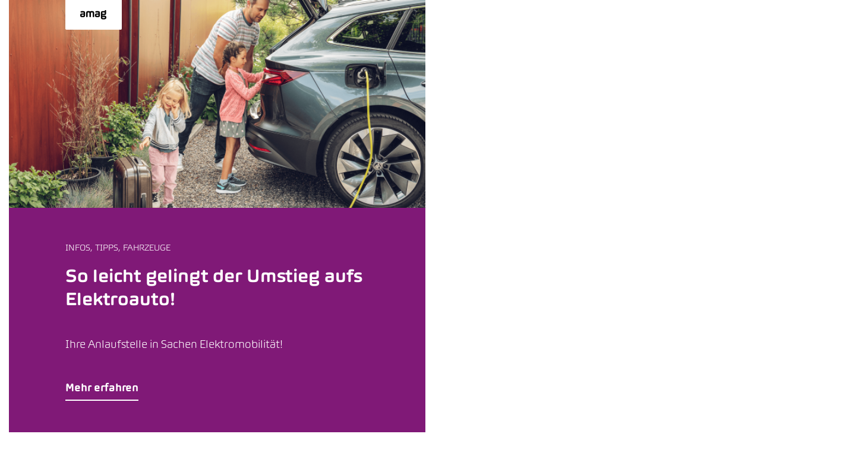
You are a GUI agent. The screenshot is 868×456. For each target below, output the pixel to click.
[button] (217, 216)
